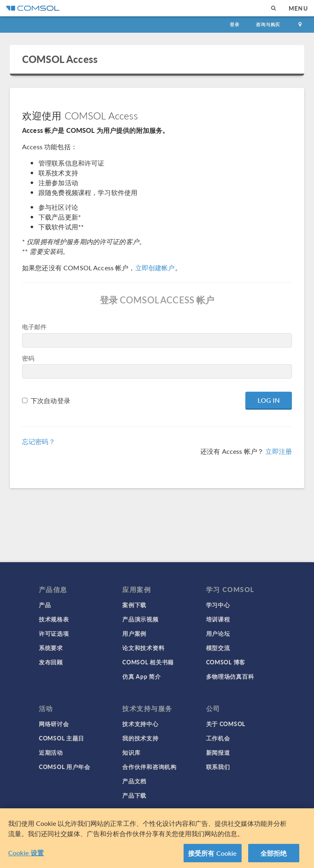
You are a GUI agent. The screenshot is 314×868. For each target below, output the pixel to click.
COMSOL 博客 (226, 662)
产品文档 (134, 781)
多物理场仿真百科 (230, 676)
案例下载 (134, 605)
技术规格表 (54, 619)
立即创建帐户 (155, 268)
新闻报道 (218, 752)
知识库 (131, 752)
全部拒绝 (274, 856)
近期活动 (51, 752)
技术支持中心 (140, 724)
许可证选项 (54, 633)
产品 (45, 605)
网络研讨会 (54, 724)
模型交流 (218, 648)
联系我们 (218, 767)
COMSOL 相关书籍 (148, 662)
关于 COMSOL (226, 724)
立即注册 (279, 451)
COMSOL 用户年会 (65, 767)
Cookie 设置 (26, 856)
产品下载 (134, 795)
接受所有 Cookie (213, 856)
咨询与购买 (268, 24)
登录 (235, 24)
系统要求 (51, 648)
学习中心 (218, 605)
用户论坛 (218, 633)
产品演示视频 (140, 619)
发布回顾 (51, 662)
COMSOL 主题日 (62, 738)
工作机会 (218, 738)
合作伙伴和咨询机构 (149, 767)
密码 (28, 358)
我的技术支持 (140, 738)
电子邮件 (35, 326)
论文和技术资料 (143, 648)
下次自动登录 (50, 400)
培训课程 (218, 619)
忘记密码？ (39, 441)
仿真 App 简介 (141, 676)
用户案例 (134, 633)
